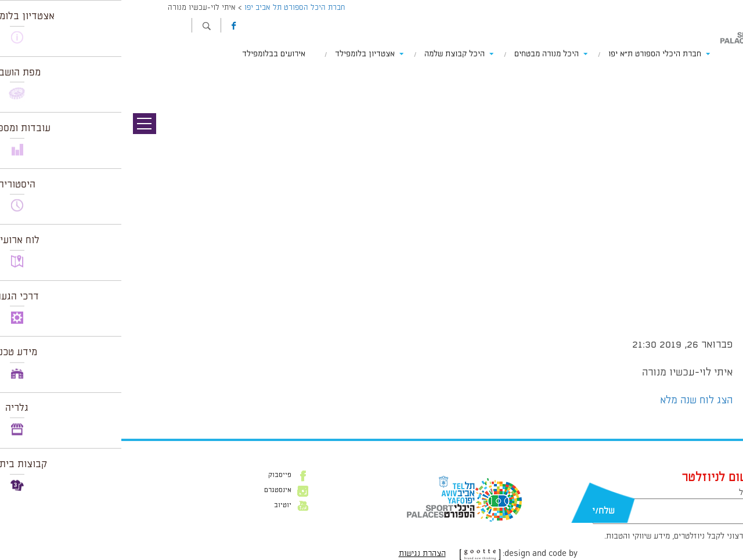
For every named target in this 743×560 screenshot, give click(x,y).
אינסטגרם (156, 490)
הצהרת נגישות (301, 554)
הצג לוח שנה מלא (575, 400)
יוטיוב (161, 505)
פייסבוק (158, 475)
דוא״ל (627, 493)
